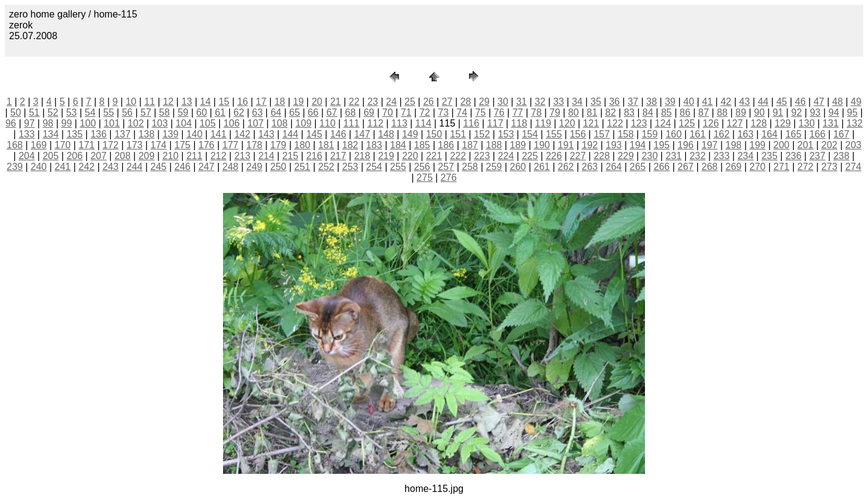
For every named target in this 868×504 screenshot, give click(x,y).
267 (686, 167)
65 (295, 112)
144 (290, 134)
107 (256, 123)
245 (159, 167)
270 (757, 167)
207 (99, 156)
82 (611, 112)
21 (336, 102)
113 (399, 123)
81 (592, 112)
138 (147, 134)
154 (530, 134)
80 (573, 112)
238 (841, 156)
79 (555, 112)
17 (261, 102)
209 (147, 156)
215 (290, 156)
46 (800, 102)
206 (74, 156)
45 (782, 102)
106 (232, 123)
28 (466, 102)
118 (519, 123)
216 (314, 156)
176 (206, 145)
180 (302, 145)
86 (685, 112)
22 (354, 102)
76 (499, 112)
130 (807, 123)
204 (27, 156)
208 (123, 156)
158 (626, 134)
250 (278, 167)
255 (398, 167)
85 (667, 112)
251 (302, 167)
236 (794, 156)
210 (170, 156)
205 (51, 156)
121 (591, 123)
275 (425, 178)
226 (554, 156)
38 (652, 102)
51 (34, 112)
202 (830, 145)
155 (554, 134)
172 (111, 145)
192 (590, 145)
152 (482, 134)
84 (648, 112)
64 (276, 112)
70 (388, 112)
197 (710, 145)
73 (444, 112)
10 (131, 102)
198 (734, 145)
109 (303, 123)
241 (63, 167)
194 (638, 145)
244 (135, 167)
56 (127, 112)
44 (763, 102)
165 (794, 134)
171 (86, 145)
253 (351, 167)
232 (698, 156)
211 (194, 156)
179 (278, 145)
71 (406, 112)
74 (462, 112)
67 (332, 112)
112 (375, 123)
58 (165, 112)
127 (735, 123)
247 (206, 167)
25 (410, 102)
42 (726, 102)
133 (27, 134)
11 (149, 102)
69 (369, 112)
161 (698, 134)
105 (208, 123)
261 (542, 167)
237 (818, 156)
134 (51, 134)
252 (326, 167)
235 (769, 156)
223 (482, 156)
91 (778, 112)
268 (710, 167)
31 (521, 102)
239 (15, 167)
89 (741, 112)
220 (410, 156)
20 (317, 102)
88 (722, 112)
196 (686, 145)
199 (757, 145)
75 (480, 112)
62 (239, 112)
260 (518, 167)
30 (503, 102)
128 (759, 123)
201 (806, 145)
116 (471, 123)
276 (449, 178)
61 (220, 112)
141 (219, 134)
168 (15, 145)
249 (255, 167)
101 (112, 123)
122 (615, 123)
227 (578, 156)
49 (856, 102)
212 (219, 156)
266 (662, 167)
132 (854, 123)
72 (425, 112)
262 (566, 167)
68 (350, 112)
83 (629, 112)
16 (243, 102)
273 (830, 167)
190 (542, 145)
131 (831, 123)
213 (243, 156)
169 (39, 145)
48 (838, 102)
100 (88, 123)
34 (577, 102)
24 (391, 102)
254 (374, 167)
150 (434, 134)
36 (614, 102)
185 (422, 145)
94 (834, 112)
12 (168, 102)
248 (231, 167)
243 (111, 167)
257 (446, 167)
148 (386, 134)
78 (536, 112)
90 (759, 112)
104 (184, 123)
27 (447, 102)
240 (39, 167)
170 (63, 145)
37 (633, 102)
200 (782, 145)
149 (410, 134)
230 (649, 156)
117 (495, 123)
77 (518, 112)
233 (722, 156)
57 (146, 112)
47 (819, 102)
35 (596, 102)
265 (638, 167)
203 (853, 145)
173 (135, 145)
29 (484, 102)
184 (398, 145)
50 (16, 112)
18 (280, 102)
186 (446, 145)
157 (602, 134)
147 (362, 134)
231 (674, 156)
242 (86, 167)
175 (182, 145)
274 (853, 167)
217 (338, 156)
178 (255, 145)
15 (224, 102)
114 (423, 123)
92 (797, 112)
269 (734, 167)
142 (243, 134)
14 (206, 102)
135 (74, 134)
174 (159, 145)
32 (540, 102)
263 (590, 167)
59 (183, 112)
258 (470, 167)
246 (182, 167)
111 (352, 123)
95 (852, 112)
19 (298, 102)
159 (649, 134)
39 (670, 102)
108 (279, 123)
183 (374, 145)
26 (429, 102)
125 (687, 123)
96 (11, 123)
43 (744, 102)
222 (458, 156)
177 (231, 145)
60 (202, 112)
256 (422, 167)
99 (66, 123)
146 (338, 134)
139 (170, 134)
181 (326, 145)
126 (711, 123)
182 (351, 145)
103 (160, 123)
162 (722, 134)
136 (99, 134)
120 (567, 123)
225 (530, 156)
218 (362, 156)
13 (187, 102)
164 (769, 134)
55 (108, 112)
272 (806, 167)
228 (602, 156)
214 (266, 156)
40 (689, 102)
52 (53, 112)
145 (314, 134)
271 (782, 167)
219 (386, 156)
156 (578, 134)
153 (506, 134)
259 (494, 167)
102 (136, 123)
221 (434, 156)
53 (72, 112)
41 (708, 102)
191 (566, 145)
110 (328, 123)
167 (841, 134)
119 (543, 123)
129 (783, 123)
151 (458, 134)
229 (626, 156)
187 (470, 145)
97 (30, 123)
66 (313, 112)
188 (494, 145)
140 (194, 134)
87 (703, 112)
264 (614, 167)
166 (818, 134)
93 (815, 112)
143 (266, 134)
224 (506, 156)
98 (48, 123)
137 (123, 134)
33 (559, 102)
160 (674, 134)
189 (518, 145)
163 (745, 134)
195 (662, 145)
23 (373, 102)
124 (663, 123)
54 (90, 112)
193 (614, 145)
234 (745, 156)
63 (257, 112)
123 (639, 123)
